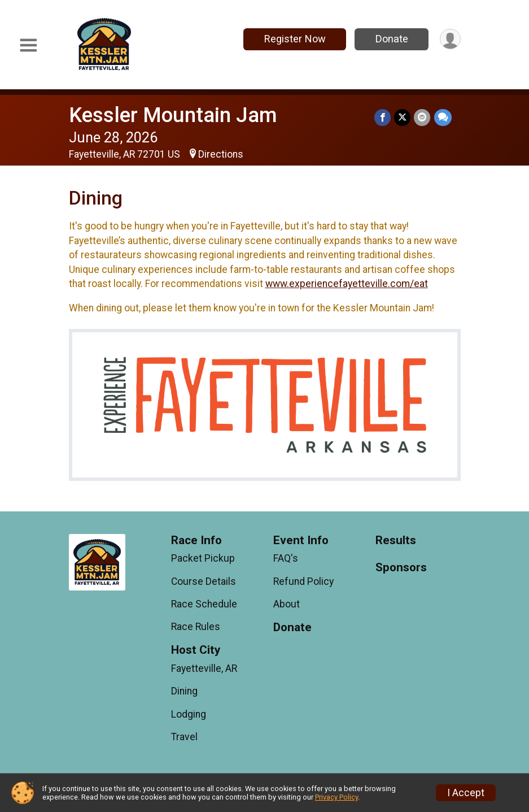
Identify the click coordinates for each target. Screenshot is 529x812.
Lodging (189, 714)
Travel (184, 737)
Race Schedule (204, 604)
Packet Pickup (203, 558)
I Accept (466, 793)
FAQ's (286, 558)
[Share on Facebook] (383, 117)
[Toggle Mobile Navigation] (28, 45)
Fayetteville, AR (204, 668)
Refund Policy (303, 581)
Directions (221, 154)
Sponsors (401, 568)
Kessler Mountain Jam (173, 115)
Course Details (204, 581)
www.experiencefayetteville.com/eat (347, 284)
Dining (184, 691)
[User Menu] (450, 39)
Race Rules (196, 627)
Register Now (294, 39)
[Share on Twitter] (403, 117)
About (287, 604)
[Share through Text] (443, 117)
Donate (391, 39)
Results (396, 540)
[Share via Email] (423, 117)
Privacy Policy (336, 797)
